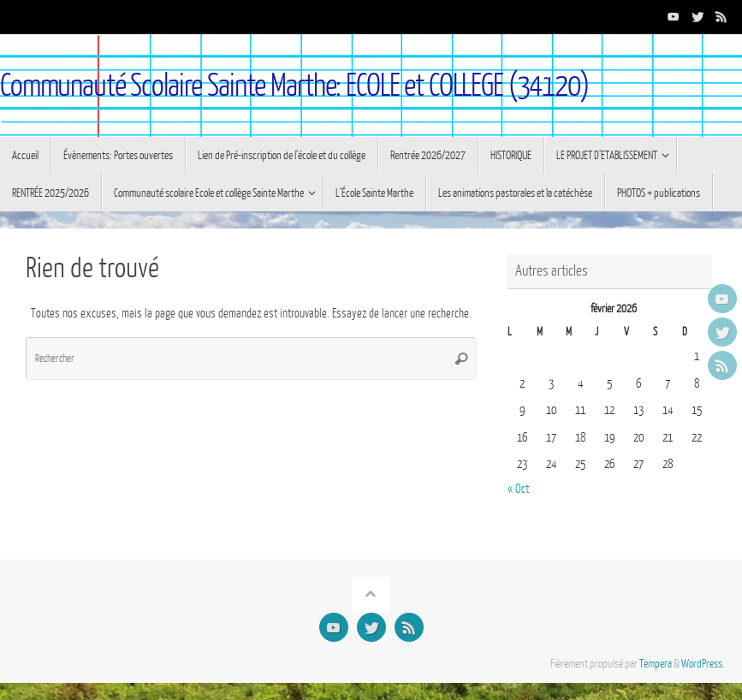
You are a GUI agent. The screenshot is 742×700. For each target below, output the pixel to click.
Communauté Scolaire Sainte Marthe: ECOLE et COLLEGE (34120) (294, 86)
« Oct (518, 489)
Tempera (656, 664)
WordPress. (703, 664)
